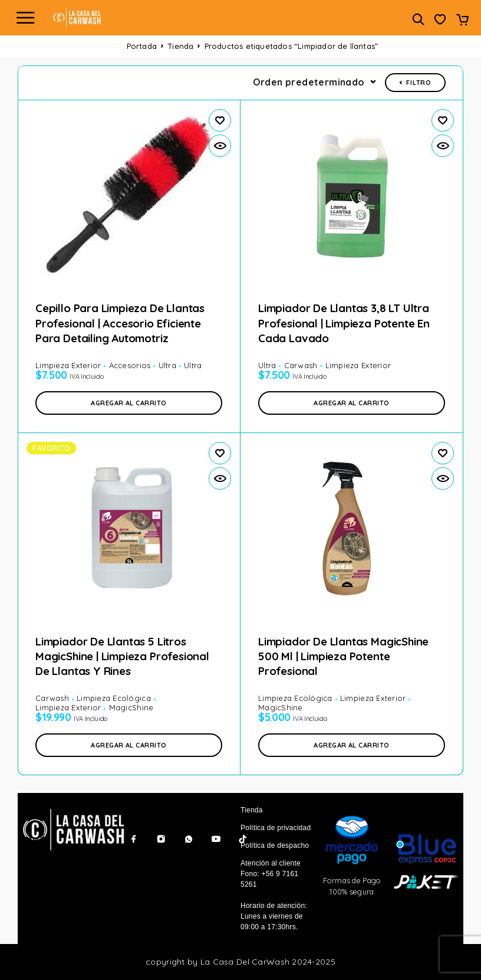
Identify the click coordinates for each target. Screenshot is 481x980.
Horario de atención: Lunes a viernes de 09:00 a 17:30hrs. (274, 916)
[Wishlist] (440, 21)
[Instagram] (161, 839)
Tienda (180, 46)
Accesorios (130, 365)
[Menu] (25, 18)
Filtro (415, 83)
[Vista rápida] (220, 146)
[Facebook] (134, 839)
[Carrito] (462, 21)
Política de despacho (275, 845)
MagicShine (131, 707)
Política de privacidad (276, 828)
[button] (129, 403)
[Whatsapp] (189, 839)
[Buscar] (418, 19)
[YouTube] (216, 839)
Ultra (167, 365)
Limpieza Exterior (68, 365)
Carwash (301, 365)
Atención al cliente (271, 863)
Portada (142, 46)
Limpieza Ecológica (114, 698)
